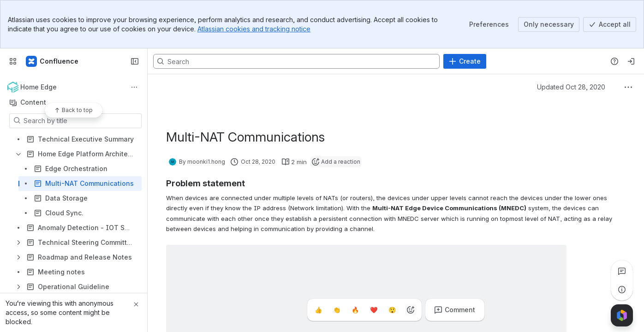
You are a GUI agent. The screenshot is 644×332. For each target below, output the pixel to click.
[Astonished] (392, 310)
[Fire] (355, 310)
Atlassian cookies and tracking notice (254, 29)
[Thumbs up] (318, 310)
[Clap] (337, 310)
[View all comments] (622, 271)
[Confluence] (53, 61)
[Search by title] (81, 121)
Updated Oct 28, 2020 (571, 87)
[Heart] (374, 310)
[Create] (465, 61)
